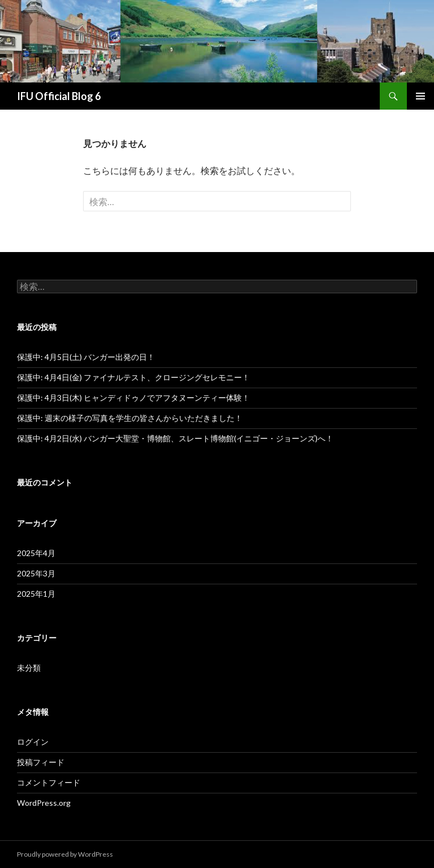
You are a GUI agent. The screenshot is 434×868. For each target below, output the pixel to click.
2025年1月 (36, 594)
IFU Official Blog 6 (59, 96)
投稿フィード (41, 762)
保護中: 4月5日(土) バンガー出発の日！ (86, 357)
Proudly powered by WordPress (65, 854)
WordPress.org (44, 803)
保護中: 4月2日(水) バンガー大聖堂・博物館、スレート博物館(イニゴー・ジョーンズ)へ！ (175, 438)
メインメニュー (420, 96)
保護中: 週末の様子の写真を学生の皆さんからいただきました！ (130, 418)
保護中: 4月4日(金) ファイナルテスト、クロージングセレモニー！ (133, 377)
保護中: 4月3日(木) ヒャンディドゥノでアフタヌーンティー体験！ (133, 398)
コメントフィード (49, 782)
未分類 (29, 668)
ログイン (33, 742)
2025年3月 (36, 573)
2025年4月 (36, 553)
